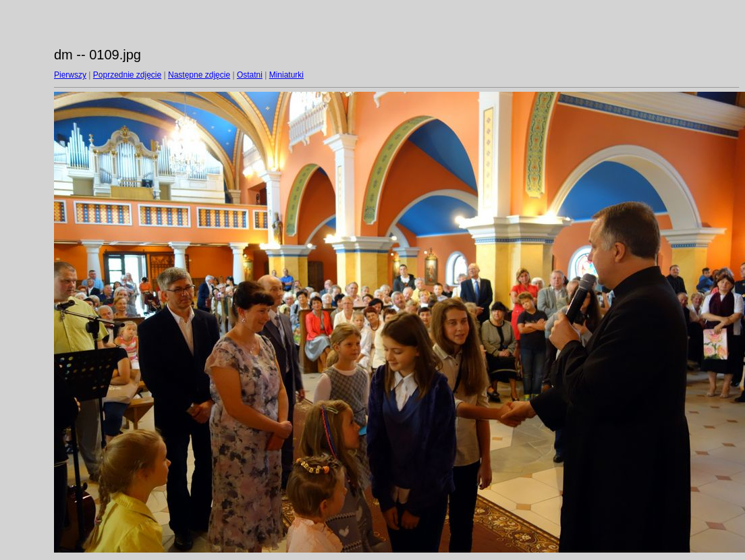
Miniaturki (286, 75)
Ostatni (250, 75)
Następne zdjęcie (199, 75)
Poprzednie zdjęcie (127, 75)
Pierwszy (70, 75)
